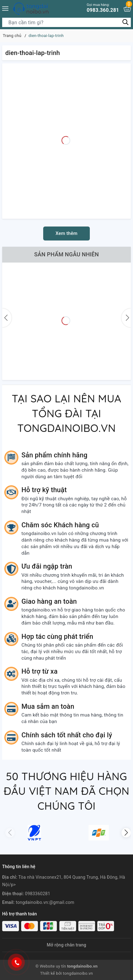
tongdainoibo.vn (78, 973)
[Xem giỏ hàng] (127, 9)
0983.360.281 (103, 8)
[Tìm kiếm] (125, 22)
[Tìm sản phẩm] (66, 22)
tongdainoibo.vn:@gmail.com (45, 902)
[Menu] (5, 9)
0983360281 (37, 894)
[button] (126, 833)
